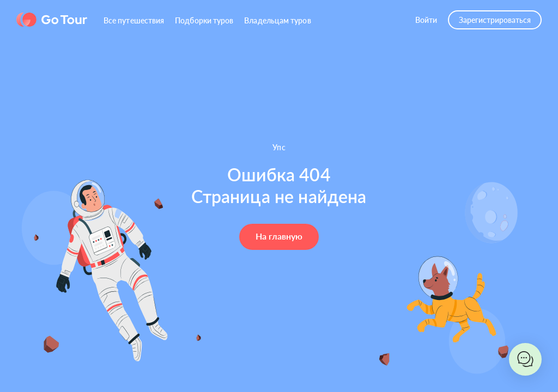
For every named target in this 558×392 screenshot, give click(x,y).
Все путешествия (134, 20)
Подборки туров (204, 20)
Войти (426, 20)
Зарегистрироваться (495, 20)
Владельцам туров (277, 20)
